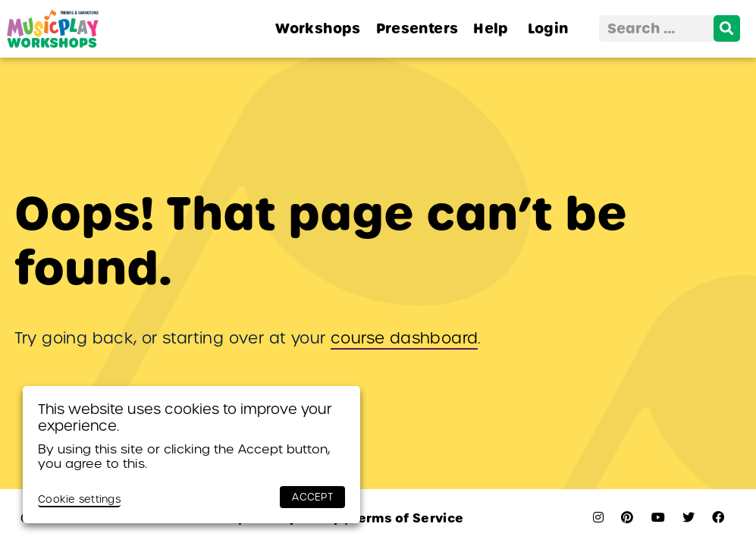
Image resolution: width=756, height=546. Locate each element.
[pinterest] (627, 518)
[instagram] (598, 518)
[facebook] (718, 518)
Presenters (417, 28)
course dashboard (404, 338)
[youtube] (658, 518)
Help (491, 28)
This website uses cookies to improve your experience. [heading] (185, 417)
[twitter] (689, 518)
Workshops (318, 28)
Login (548, 28)
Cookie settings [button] (79, 499)
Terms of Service (404, 518)
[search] (727, 28)
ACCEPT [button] (312, 497)
